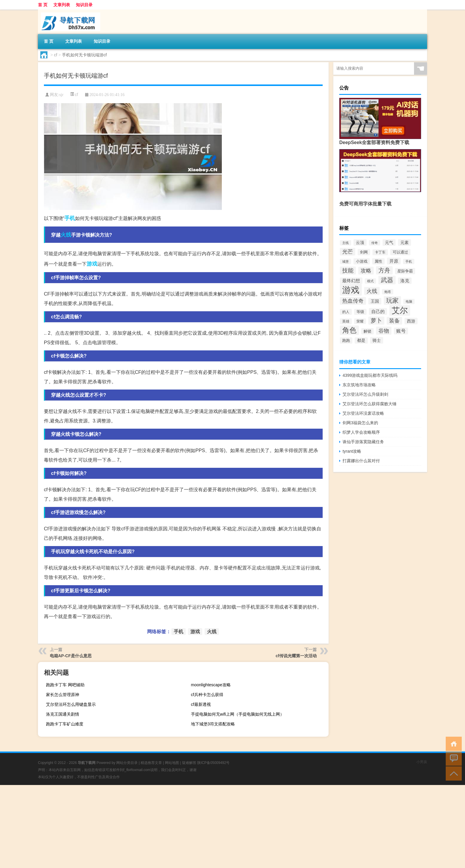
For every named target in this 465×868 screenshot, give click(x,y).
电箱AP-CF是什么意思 (71, 656)
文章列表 (62, 5)
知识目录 (84, 5)
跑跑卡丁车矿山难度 (65, 724)
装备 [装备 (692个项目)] (394, 321)
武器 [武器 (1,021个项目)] (387, 280)
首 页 (43, 5)
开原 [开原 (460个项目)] (394, 261)
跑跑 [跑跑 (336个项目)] (346, 340)
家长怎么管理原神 (63, 695)
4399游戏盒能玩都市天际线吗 (370, 375)
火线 (66, 235)
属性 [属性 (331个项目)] (378, 261)
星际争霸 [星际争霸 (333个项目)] (405, 271)
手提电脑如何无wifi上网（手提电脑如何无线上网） (238, 714)
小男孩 (422, 762)
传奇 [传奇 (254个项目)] (375, 243)
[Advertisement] (178, 826)
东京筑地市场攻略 (359, 385)
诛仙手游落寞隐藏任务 (363, 442)
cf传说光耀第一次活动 (296, 656)
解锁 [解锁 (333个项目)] (367, 331)
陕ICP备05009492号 (213, 763)
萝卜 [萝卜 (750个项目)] (376, 321)
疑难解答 (189, 763)
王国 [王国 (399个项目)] (375, 301)
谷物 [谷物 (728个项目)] (384, 331)
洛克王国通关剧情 (63, 714)
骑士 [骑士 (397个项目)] (377, 340)
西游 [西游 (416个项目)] (411, 321)
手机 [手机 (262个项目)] (409, 261)
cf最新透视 (201, 704)
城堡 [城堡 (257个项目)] (345, 261)
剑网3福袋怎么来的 (360, 423)
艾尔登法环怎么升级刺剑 (365, 394)
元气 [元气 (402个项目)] (389, 242)
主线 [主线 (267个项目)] (345, 243)
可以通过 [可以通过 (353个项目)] (400, 252)
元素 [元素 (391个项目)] (405, 242)
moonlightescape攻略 (211, 685)
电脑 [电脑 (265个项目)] (409, 301)
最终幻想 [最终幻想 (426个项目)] (351, 281)
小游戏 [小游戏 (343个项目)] (362, 261)
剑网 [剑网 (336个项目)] (364, 252)
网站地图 (172, 763)
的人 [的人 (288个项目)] (346, 312)
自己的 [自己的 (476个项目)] (378, 311)
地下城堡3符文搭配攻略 (213, 724)
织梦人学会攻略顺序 (361, 432)
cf (56, 55)
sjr (61, 95)
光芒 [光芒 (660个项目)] (348, 252)
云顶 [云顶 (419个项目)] (360, 242)
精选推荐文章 (151, 763)
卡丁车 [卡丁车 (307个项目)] (380, 252)
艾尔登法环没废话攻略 (363, 413)
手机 (70, 218)
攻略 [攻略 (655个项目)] (366, 271)
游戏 (92, 264)
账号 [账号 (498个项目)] (401, 331)
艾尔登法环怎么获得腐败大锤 (370, 404)
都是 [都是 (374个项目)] (361, 340)
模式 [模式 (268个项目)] (370, 281)
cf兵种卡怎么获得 (207, 695)
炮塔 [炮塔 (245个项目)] (388, 292)
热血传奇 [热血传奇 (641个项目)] (353, 301)
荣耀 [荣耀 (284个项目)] (360, 321)
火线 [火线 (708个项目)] (372, 291)
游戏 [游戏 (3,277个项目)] (351, 290)
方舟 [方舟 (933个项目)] (384, 270)
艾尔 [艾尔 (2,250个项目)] (400, 310)
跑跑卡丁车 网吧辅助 (65, 685)
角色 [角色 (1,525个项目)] (349, 330)
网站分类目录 (127, 763)
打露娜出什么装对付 (361, 461)
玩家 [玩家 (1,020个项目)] (392, 300)
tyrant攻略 (352, 451)
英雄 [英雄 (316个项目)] (346, 321)
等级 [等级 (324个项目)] (360, 312)
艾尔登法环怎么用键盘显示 (71, 704)
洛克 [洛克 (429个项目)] (405, 281)
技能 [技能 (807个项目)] (348, 271)
